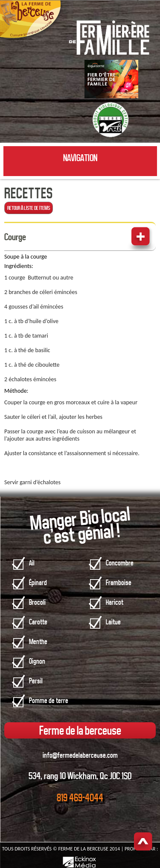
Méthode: (16, 391)
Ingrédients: (19, 266)
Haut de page (143, 842)
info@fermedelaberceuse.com (80, 755)
